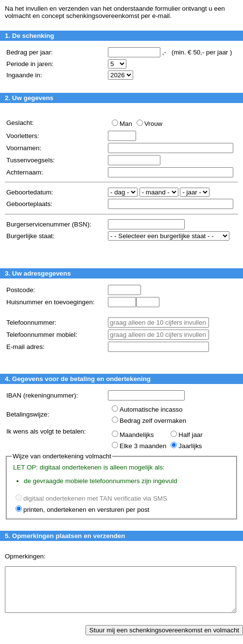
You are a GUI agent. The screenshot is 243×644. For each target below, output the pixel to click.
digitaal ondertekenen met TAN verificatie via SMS (95, 498)
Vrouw (153, 124)
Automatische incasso (151, 409)
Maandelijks (137, 435)
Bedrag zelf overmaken (153, 421)
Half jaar (191, 435)
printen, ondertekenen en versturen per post (86, 510)
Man (126, 124)
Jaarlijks (190, 446)
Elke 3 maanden (143, 446)
